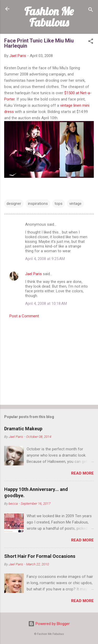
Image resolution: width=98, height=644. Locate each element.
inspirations (38, 204)
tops (59, 204)
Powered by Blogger (49, 624)
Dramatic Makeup (23, 429)
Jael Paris (33, 274)
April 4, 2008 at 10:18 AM (46, 304)
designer (14, 204)
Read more (82, 473)
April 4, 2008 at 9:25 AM (45, 259)
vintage (75, 204)
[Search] (91, 11)
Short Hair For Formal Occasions (40, 556)
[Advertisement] (49, 360)
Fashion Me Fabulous (49, 17)
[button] (91, 42)
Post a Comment (24, 316)
